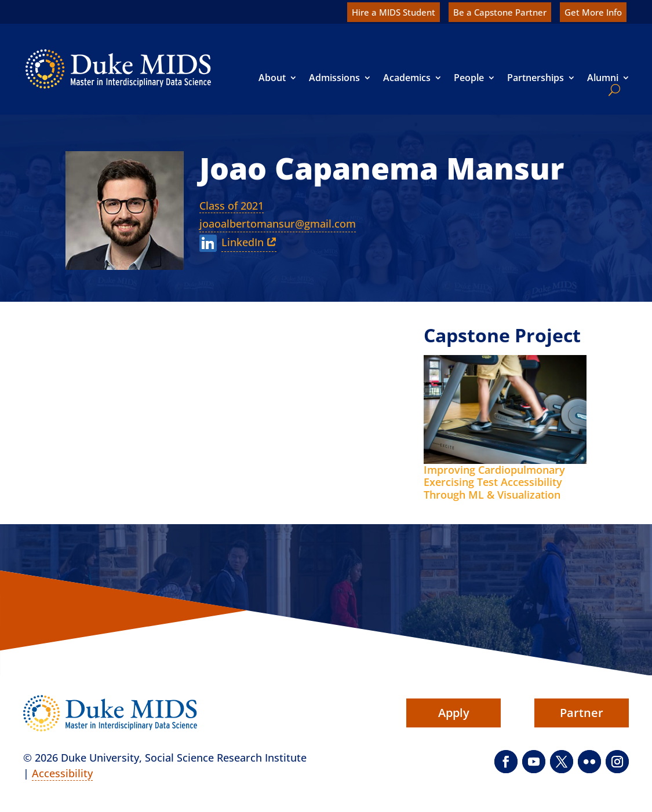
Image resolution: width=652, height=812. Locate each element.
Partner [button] (582, 713)
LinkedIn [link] (243, 242)
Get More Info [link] (593, 12)
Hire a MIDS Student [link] (394, 12)
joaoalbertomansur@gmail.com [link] (278, 224)
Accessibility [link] (62, 773)
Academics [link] (407, 78)
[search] (612, 90)
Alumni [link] (603, 78)
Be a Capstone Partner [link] (500, 12)
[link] (118, 69)
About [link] (272, 78)
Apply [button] (454, 713)
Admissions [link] (334, 78)
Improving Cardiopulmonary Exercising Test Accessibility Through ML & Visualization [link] (494, 482)
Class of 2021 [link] (232, 206)
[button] (506, 762)
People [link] (469, 78)
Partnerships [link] (536, 78)
